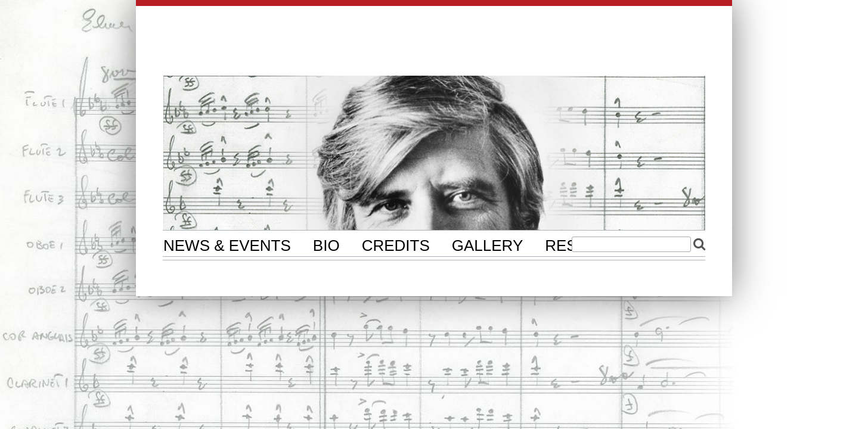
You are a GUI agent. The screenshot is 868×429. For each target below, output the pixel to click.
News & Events (227, 245)
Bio (326, 245)
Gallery (487, 245)
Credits (396, 245)
